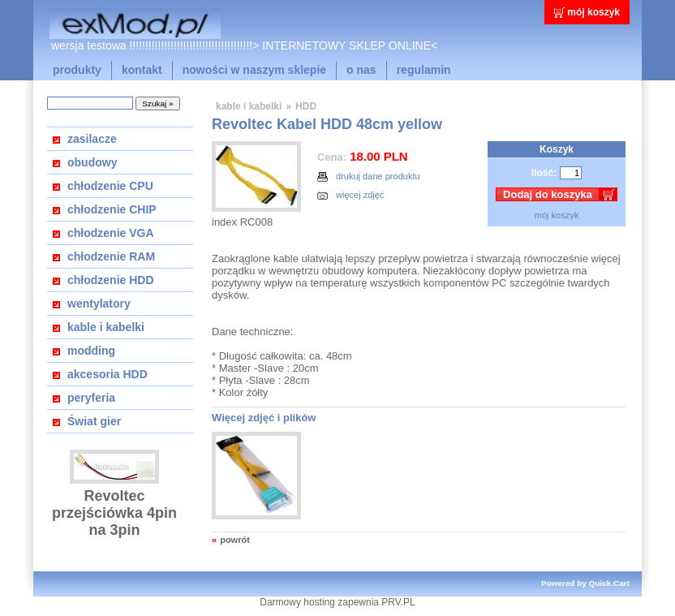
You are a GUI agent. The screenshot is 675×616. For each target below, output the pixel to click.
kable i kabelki (106, 327)
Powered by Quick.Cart (585, 583)
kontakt (142, 70)
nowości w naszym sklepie (254, 70)
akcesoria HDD (107, 374)
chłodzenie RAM (111, 256)
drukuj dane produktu (369, 177)
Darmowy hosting (297, 602)
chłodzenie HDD (111, 280)
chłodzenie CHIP (112, 209)
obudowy (92, 162)
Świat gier (94, 421)
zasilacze (92, 139)
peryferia (91, 398)
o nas (361, 70)
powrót (235, 540)
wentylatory (99, 304)
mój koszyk (593, 12)
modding (91, 351)
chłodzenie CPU (110, 186)
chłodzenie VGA (111, 233)
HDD (306, 106)
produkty (77, 70)
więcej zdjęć (350, 195)
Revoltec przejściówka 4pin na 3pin (114, 513)
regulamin (424, 70)
